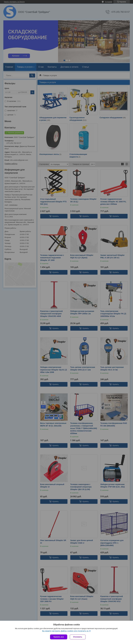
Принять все (59, 637)
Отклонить (78, 637)
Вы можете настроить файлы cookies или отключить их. (66, 631)
